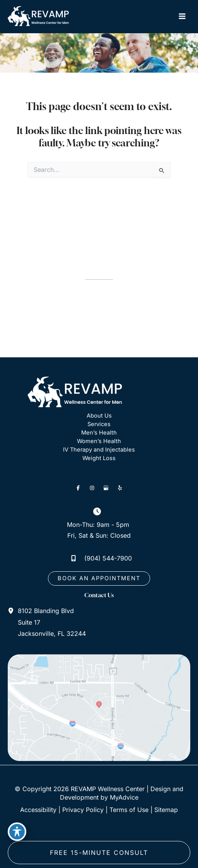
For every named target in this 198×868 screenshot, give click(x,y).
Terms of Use (129, 810)
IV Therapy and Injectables (99, 450)
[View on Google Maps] (99, 707)
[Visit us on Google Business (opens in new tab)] (106, 488)
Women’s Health (99, 441)
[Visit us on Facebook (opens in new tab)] (78, 488)
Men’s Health (99, 433)
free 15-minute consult (99, 853)
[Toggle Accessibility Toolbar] (17, 832)
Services (99, 424)
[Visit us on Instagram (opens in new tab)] (92, 488)
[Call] (99, 558)
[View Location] (13, 611)
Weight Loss (99, 458)
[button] (99, 578)
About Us (99, 416)
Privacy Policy (83, 810)
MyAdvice (124, 797)
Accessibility (38, 810)
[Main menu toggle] (182, 16)
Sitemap (166, 810)
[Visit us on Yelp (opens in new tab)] (120, 488)
